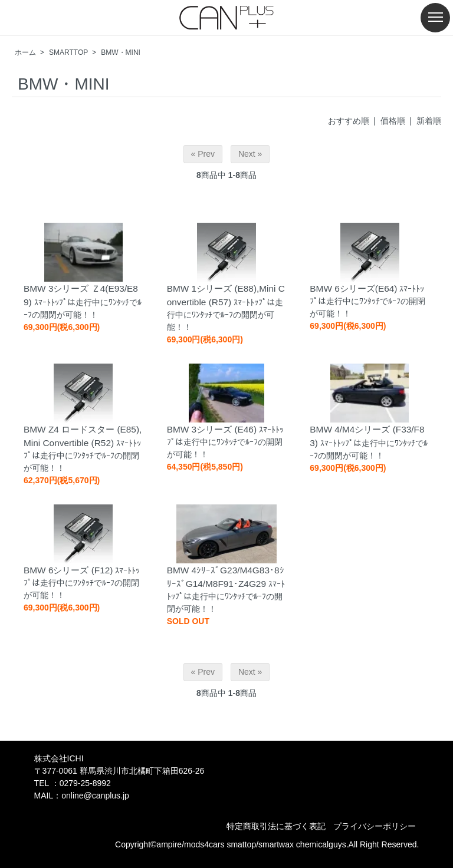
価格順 (393, 121)
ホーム (25, 52)
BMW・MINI (121, 52)
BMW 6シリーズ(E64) (353, 288)
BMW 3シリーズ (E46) (212, 429)
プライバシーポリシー (375, 826)
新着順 (429, 121)
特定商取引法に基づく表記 (276, 826)
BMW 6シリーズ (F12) (68, 570)
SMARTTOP (68, 52)
